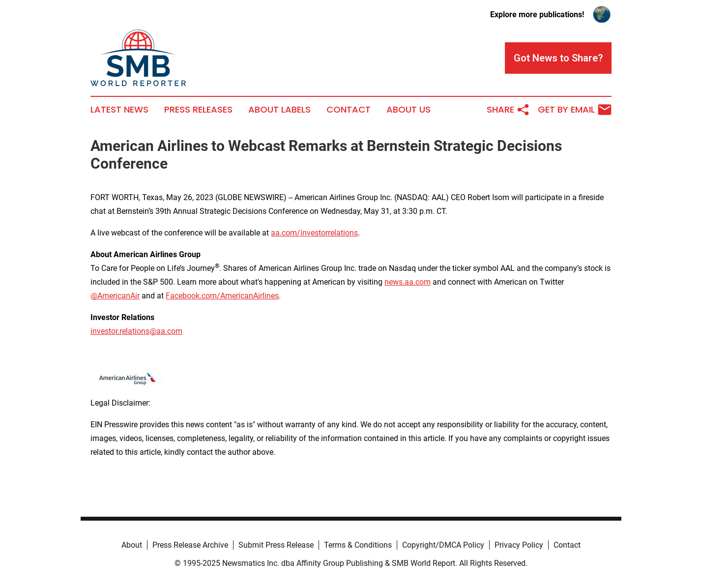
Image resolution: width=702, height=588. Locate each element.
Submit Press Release (276, 545)
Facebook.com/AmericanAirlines (222, 296)
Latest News (119, 110)
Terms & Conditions (358, 545)
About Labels (279, 110)
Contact (349, 110)
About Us (409, 110)
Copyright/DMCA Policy (443, 545)
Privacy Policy (519, 545)
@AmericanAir (115, 296)
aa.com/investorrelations (314, 233)
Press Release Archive (190, 545)
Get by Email (575, 110)
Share (508, 110)
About (132, 545)
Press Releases (198, 110)
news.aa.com (408, 282)
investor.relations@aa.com (136, 331)
